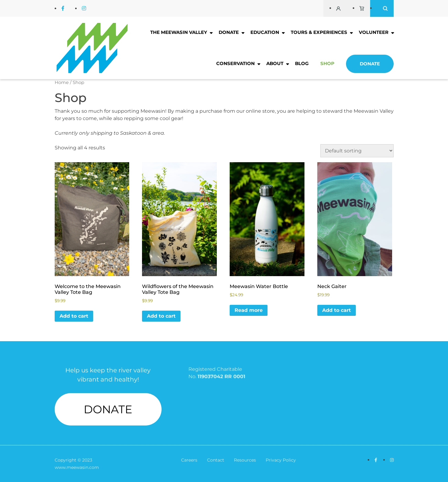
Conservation (235, 63)
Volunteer (374, 32)
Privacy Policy (281, 460)
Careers (189, 460)
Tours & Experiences (319, 32)
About (275, 63)
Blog (302, 63)
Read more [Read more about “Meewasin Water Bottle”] (249, 310)
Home (62, 82)
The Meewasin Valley (179, 32)
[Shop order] (357, 151)
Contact (216, 460)
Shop (327, 63)
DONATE (108, 409)
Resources (245, 460)
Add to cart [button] (74, 316)
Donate (229, 32)
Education (265, 32)
